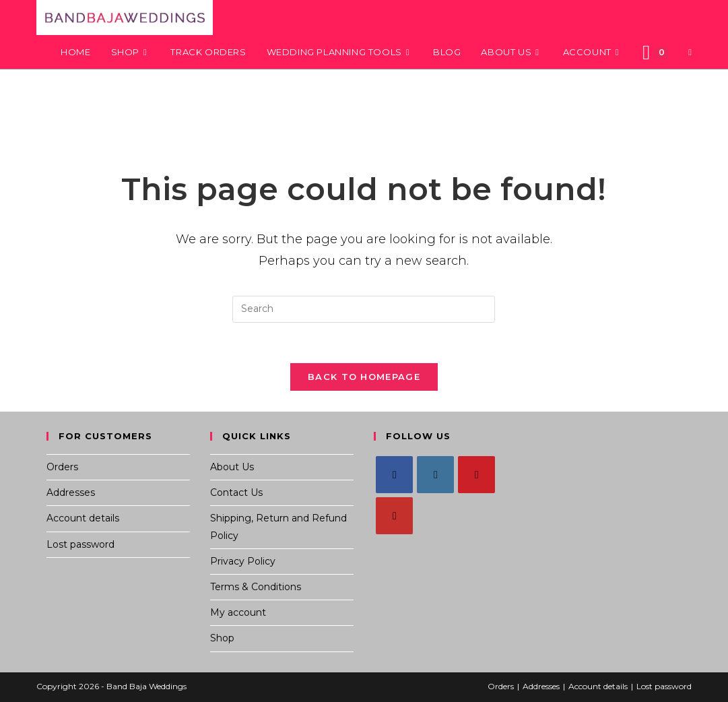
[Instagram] (435, 475)
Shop (222, 639)
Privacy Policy (243, 561)
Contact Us (236, 493)
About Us (232, 468)
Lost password (80, 544)
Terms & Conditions (256, 587)
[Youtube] (394, 516)
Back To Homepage (364, 377)
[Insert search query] (364, 309)
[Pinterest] (476, 475)
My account (238, 613)
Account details (83, 519)
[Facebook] (394, 475)
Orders (62, 468)
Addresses (71, 493)
